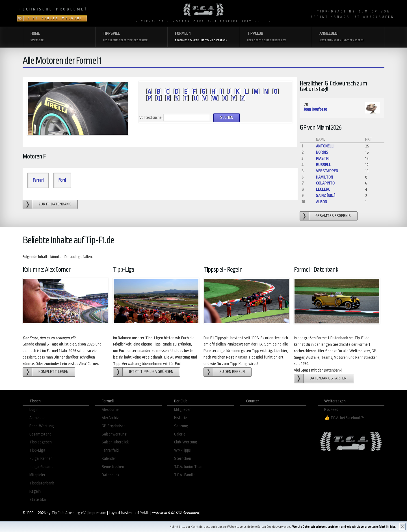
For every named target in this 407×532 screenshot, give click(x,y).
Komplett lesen (53, 372)
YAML (145, 513)
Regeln (35, 491)
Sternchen (183, 459)
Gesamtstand (40, 434)
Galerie (180, 434)
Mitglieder (182, 410)
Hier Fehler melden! (55, 18)
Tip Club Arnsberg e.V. (69, 513)
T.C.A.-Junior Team (189, 467)
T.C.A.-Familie (185, 475)
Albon (322, 202)
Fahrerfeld (110, 450)
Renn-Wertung (42, 426)
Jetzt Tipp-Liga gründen (151, 372)
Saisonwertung (114, 434)
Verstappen (327, 171)
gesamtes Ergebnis (333, 216)
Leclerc (323, 189)
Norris (322, 152)
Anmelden (37, 418)
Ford (62, 180)
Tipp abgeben (41, 442)
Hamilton (324, 177)
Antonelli (325, 146)
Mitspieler (37, 475)
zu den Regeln (232, 372)
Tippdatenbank (42, 483)
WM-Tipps (182, 450)
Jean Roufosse (315, 109)
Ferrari (38, 180)
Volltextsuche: (151, 118)
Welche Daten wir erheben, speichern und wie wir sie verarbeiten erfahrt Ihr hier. (344, 527)
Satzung (181, 426)
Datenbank (111, 475)
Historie (180, 418)
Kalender (109, 459)
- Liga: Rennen (41, 459)
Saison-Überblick (115, 442)
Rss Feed (331, 410)
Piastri (323, 159)
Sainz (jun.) (326, 196)
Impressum (97, 513)
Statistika (38, 500)
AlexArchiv (110, 418)
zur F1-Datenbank (55, 204)
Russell (323, 165)
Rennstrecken (113, 467)
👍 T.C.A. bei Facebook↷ (344, 418)
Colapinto (325, 183)
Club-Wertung (186, 442)
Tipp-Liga (37, 450)
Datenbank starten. (329, 378)
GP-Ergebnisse (114, 426)
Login (34, 410)
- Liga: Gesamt (41, 467)
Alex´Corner (111, 410)
